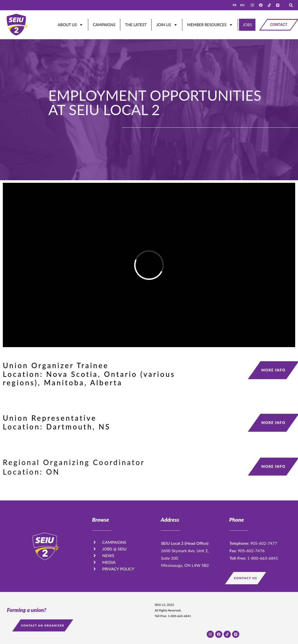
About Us (70, 25)
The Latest (136, 25)
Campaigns (104, 25)
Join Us (167, 25)
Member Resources (210, 25)
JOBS (247, 25)
